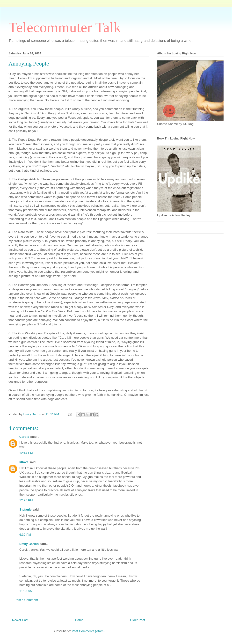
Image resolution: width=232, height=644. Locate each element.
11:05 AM (26, 591)
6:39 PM (25, 535)
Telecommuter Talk (65, 27)
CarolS (24, 437)
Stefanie (25, 509)
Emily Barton (29, 544)
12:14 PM (26, 453)
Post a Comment (26, 600)
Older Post (138, 620)
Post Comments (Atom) (88, 631)
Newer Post (20, 620)
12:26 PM (26, 500)
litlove (24, 462)
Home (79, 620)
